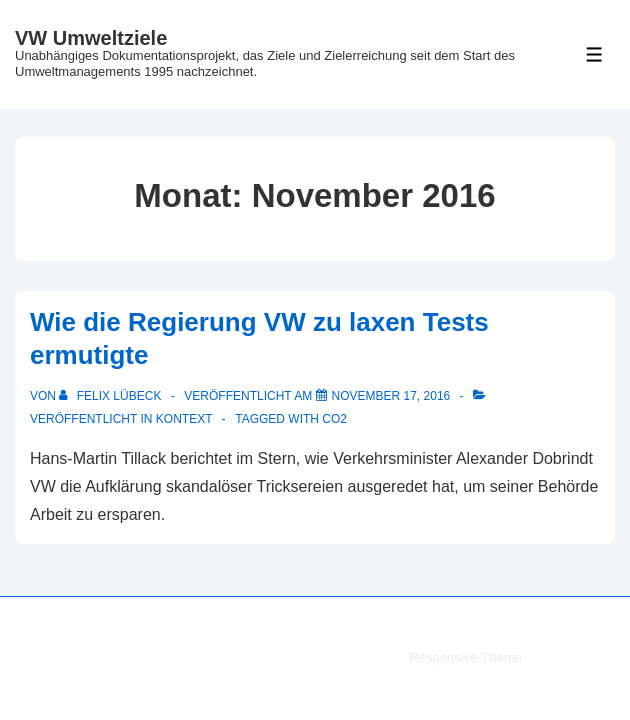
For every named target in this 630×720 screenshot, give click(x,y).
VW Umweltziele (91, 38)
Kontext (184, 419)
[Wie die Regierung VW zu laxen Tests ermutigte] (391, 396)
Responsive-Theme (465, 657)
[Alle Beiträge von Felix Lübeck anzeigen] (111, 396)
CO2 (334, 419)
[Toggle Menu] (594, 54)
